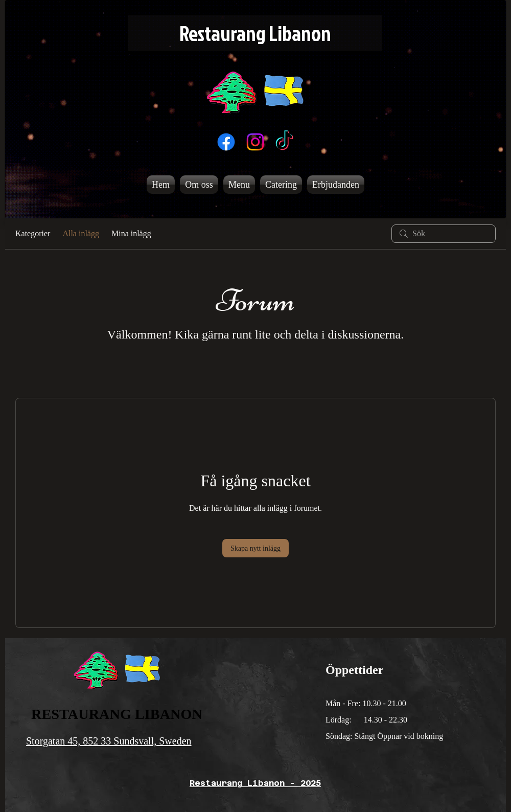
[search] (444, 234)
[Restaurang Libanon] (255, 33)
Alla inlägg (81, 233)
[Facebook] (226, 142)
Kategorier (33, 233)
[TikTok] (284, 142)
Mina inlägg (131, 233)
